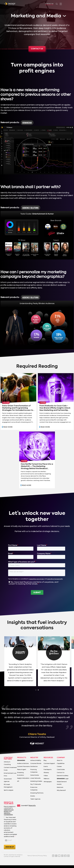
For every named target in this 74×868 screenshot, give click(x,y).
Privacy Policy (42, 856)
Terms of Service (32, 856)
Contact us (37, 49)
